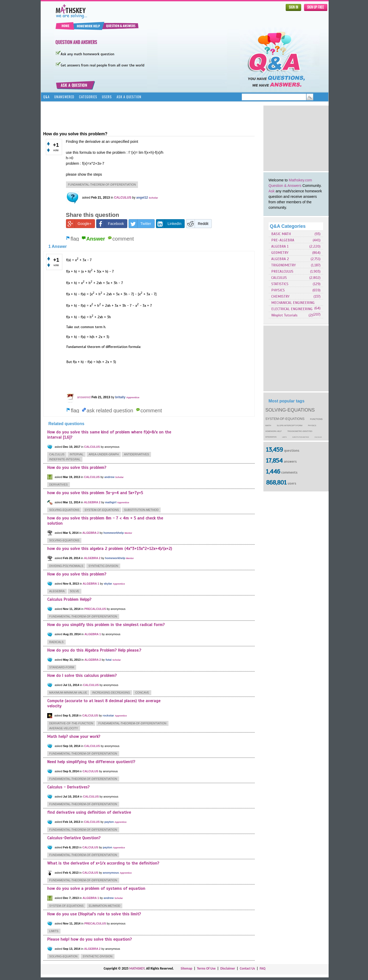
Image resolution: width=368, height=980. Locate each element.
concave (142, 693)
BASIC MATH (281, 234)
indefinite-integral (65, 459)
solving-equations (290, 410)
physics (312, 426)
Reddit (197, 224)
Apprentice (133, 397)
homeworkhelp (114, 533)
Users (107, 97)
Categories (88, 97)
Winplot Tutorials (284, 315)
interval (77, 454)
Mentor (128, 533)
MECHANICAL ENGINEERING (293, 303)
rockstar (108, 715)
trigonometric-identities (300, 431)
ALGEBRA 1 (280, 246)
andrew (109, 477)
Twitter (140, 224)
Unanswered (64, 97)
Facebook (110, 224)
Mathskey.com (300, 180)
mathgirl (111, 502)
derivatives (59, 485)
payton (109, 822)
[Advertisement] (296, 138)
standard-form (62, 667)
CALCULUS (279, 278)
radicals (56, 642)
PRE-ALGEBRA (283, 240)
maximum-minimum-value (68, 693)
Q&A (46, 97)
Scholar (153, 198)
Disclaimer (228, 968)
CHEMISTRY (280, 296)
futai (109, 660)
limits (284, 437)
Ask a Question (129, 97)
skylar (108, 584)
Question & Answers (285, 186)
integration (271, 437)
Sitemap (186, 968)
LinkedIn (169, 224)
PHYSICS (278, 290)
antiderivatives (136, 454)
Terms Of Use (206, 968)
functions (316, 419)
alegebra (57, 591)
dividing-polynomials (66, 566)
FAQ (263, 968)
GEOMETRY (280, 253)
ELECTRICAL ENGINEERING (292, 309)
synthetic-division (103, 566)
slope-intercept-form (289, 425)
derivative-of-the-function (71, 723)
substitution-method (301, 437)
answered (84, 397)
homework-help (274, 431)
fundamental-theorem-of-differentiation (102, 185)
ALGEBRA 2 (280, 259)
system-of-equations (285, 419)
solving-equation (63, 956)
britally (120, 397)
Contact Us (247, 968)
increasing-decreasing (111, 693)
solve (75, 591)
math (268, 425)
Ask (272, 191)
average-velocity (64, 728)
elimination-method (104, 906)
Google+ (79, 224)
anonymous (111, 873)
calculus (318, 437)
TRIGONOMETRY (283, 265)
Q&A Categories (288, 226)
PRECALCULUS (282, 271)
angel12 (142, 198)
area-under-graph (104, 454)
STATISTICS (280, 284)
